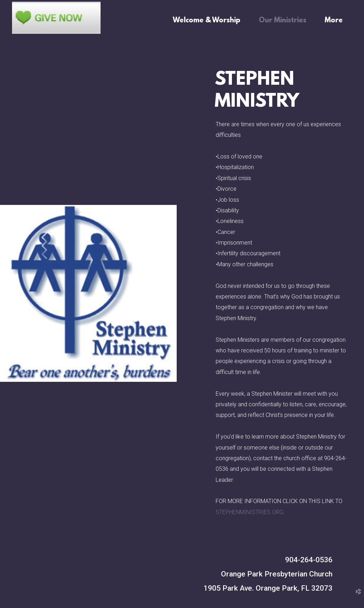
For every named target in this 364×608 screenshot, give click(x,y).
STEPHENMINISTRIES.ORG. (250, 512)
